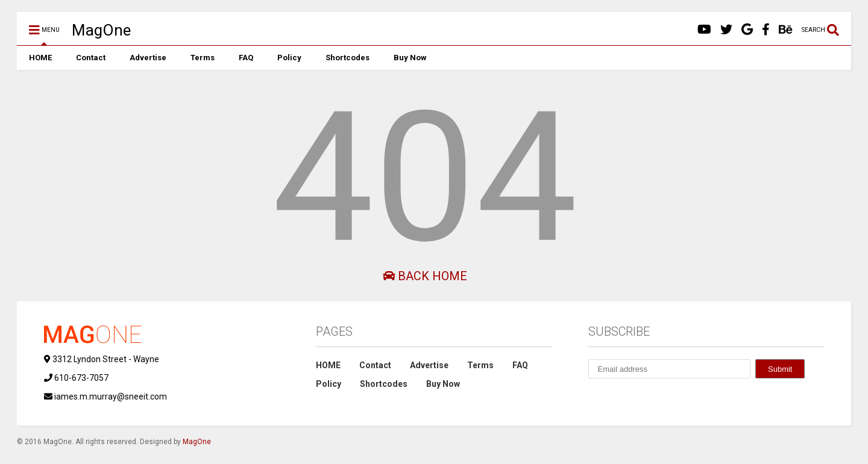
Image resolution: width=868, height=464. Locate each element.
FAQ (246, 58)
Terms (203, 58)
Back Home (425, 276)
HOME (40, 58)
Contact (91, 58)
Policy (289, 58)
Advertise (148, 58)
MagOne (101, 30)
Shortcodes (348, 58)
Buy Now (410, 58)
